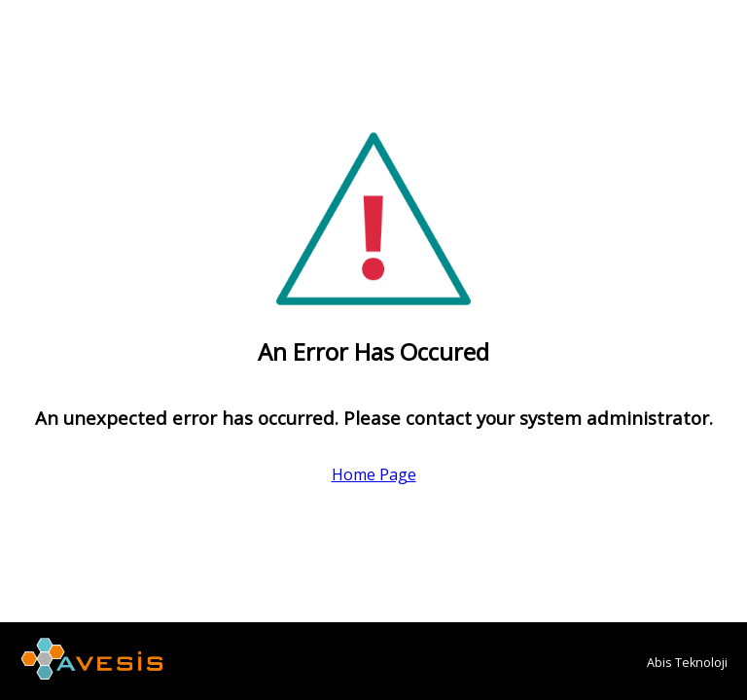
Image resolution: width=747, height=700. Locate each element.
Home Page (374, 474)
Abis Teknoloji (687, 663)
